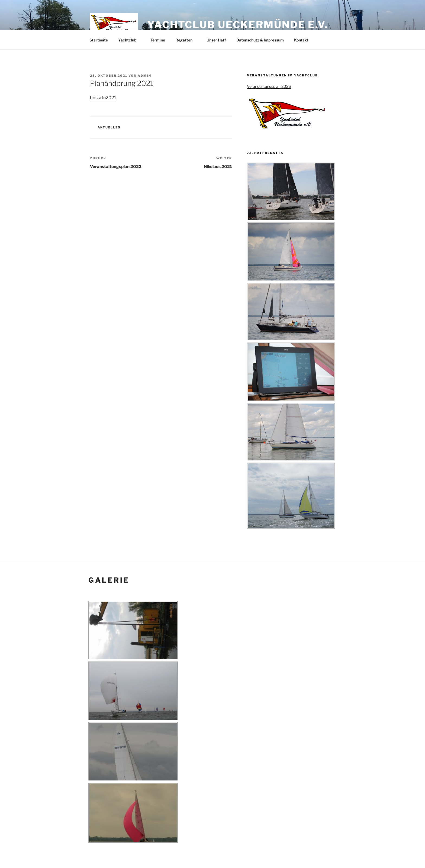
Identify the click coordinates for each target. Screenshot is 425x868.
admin (144, 76)
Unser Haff (216, 40)
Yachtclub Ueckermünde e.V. (238, 25)
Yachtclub (130, 40)
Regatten (186, 40)
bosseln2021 (103, 98)
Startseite (99, 40)
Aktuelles (109, 127)
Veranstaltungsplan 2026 (269, 86)
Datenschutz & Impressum (260, 40)
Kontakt (301, 40)
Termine (158, 40)
